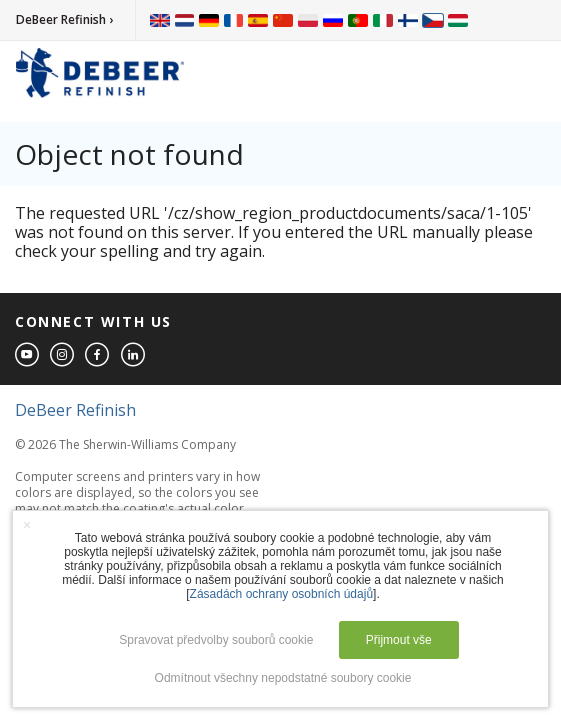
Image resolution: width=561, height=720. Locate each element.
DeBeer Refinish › (64, 19)
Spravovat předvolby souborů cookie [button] (216, 640)
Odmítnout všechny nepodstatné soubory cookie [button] (283, 678)
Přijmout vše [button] (399, 640)
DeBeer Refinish (75, 410)
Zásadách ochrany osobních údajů (281, 594)
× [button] (27, 525)
